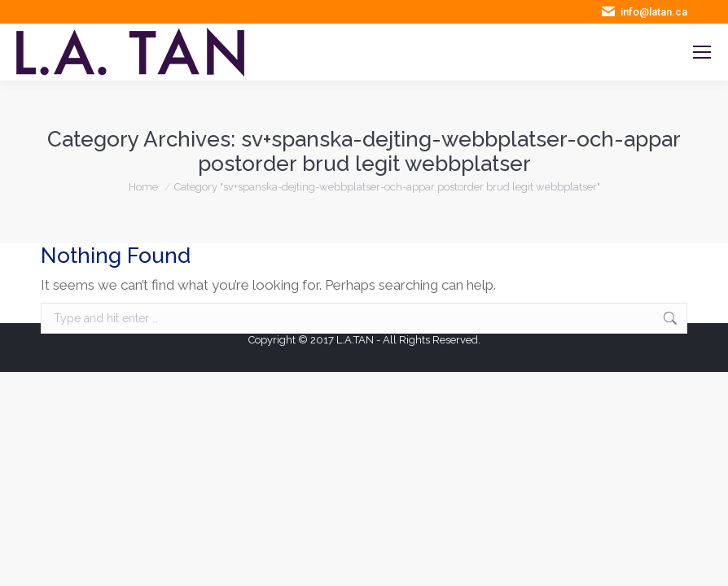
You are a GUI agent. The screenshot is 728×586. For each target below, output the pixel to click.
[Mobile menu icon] (702, 52)
